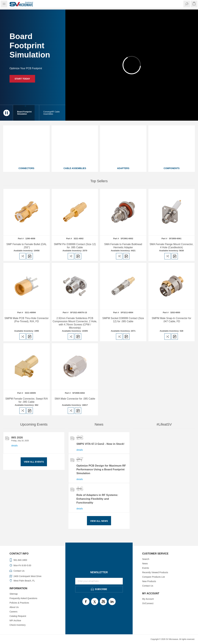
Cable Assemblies (75, 168)
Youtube (103, 602)
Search (146, 559)
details (14, 446)
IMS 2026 (17, 438)
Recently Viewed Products (155, 572)
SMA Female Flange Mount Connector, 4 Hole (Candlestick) (172, 246)
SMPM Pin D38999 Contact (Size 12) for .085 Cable (75, 246)
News (145, 564)
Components (172, 168)
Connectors (26, 168)
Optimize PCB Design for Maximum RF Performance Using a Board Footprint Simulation (101, 469)
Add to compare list (23, 256)
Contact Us (148, 586)
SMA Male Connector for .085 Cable (75, 399)
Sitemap (14, 594)
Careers (13, 612)
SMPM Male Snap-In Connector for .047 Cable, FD (171, 320)
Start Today (22, 79)
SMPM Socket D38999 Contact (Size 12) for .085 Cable (123, 320)
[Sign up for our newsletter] (99, 581)
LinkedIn (112, 602)
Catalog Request (18, 616)
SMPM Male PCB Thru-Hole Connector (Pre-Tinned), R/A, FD (26, 320)
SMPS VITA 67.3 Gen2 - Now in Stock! (100, 444)
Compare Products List (153, 577)
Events (146, 568)
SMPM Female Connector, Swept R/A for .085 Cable (26, 400)
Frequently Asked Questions (23, 598)
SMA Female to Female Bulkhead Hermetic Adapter (123, 246)
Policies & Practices (19, 603)
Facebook (86, 602)
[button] (52, 113)
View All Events (34, 462)
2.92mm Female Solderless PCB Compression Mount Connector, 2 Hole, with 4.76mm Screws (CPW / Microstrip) (75, 323)
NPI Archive (15, 621)
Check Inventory (18, 625)
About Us (14, 607)
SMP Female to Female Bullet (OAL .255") (26, 246)
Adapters (123, 168)
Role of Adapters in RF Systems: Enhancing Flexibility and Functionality (97, 499)
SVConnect (148, 603)
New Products (149, 581)
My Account (148, 599)
